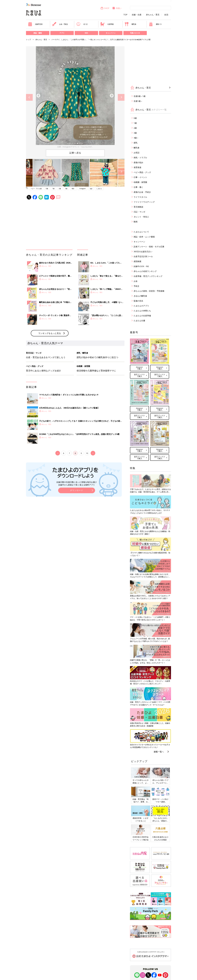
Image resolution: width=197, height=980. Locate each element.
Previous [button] (29, 97)
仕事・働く (138, 187)
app (91, 189)
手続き (137, 286)
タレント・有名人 (141, 217)
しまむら (99, 189)
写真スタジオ (135, 33)
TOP (125, 15)
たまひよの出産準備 (142, 316)
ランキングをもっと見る (50, 333)
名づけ (82, 24)
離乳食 (130, 24)
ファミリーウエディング (144, 202)
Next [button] (121, 97)
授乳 (136, 143)
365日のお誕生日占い (143, 251)
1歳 (53, 189)
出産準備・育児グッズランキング (148, 276)
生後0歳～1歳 (140, 96)
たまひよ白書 (139, 321)
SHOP (105, 8)
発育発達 (137, 167)
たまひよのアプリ (141, 306)
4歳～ (73, 189)
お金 (136, 281)
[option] (75, 97)
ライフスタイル (140, 197)
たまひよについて (141, 232)
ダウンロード (77, 490)
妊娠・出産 (137, 15)
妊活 (166, 15)
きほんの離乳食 (140, 296)
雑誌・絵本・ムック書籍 (144, 237)
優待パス (155, 24)
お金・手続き (60, 24)
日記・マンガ (139, 212)
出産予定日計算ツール (143, 256)
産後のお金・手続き (142, 192)
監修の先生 (138, 301)
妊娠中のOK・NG (141, 266)
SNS (86, 33)
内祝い (117, 8)
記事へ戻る (75, 153)
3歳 (66, 189)
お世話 (137, 153)
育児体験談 (138, 207)
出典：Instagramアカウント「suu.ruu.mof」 (75, 147)
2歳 (60, 189)
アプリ (62, 33)
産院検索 (137, 261)
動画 (136, 222)
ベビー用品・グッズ (142, 172)
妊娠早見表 (35, 24)
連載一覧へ (159, 752)
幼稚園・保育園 (140, 182)
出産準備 (107, 24)
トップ (28, 40)
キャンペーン (111, 33)
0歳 (47, 189)
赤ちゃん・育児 (153, 15)
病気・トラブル (140, 157)
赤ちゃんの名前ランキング (145, 271)
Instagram (82, 189)
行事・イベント (140, 177)
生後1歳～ (138, 101)
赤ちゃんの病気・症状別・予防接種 (149, 291)
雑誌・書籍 (38, 33)
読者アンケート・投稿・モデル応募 (149, 247)
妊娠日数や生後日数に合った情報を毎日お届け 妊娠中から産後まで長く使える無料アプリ (77, 483)
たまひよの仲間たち (142, 311)
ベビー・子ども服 (36, 189)
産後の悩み (138, 162)
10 (87, 453)
